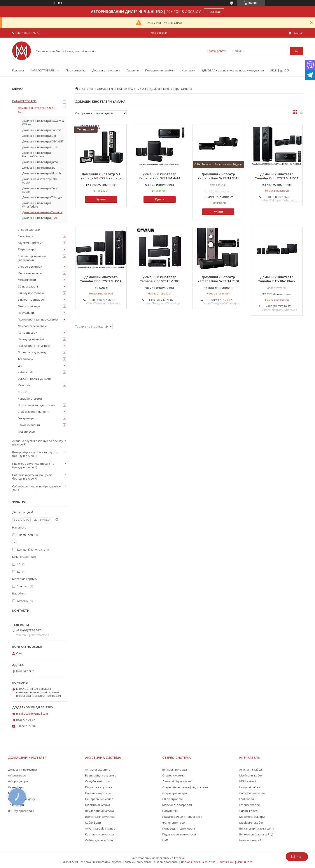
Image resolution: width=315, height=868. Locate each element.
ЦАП (21, 366)
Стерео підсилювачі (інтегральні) (32, 258)
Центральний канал (99, 799)
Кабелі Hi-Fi (25, 372)
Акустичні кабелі (251, 769)
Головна (18, 70)
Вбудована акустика (100, 811)
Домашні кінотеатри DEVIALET (43, 141)
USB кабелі (247, 799)
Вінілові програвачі (31, 300)
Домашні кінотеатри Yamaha (42, 212)
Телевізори (26, 359)
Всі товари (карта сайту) (256, 834)
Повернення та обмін (160, 70)
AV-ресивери (27, 249)
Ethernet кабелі (250, 805)
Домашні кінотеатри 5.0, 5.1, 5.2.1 (122, 89)
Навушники (26, 313)
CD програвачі (28, 286)
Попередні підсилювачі (179, 828)
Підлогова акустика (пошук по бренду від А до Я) (33, 465)
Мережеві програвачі (177, 805)
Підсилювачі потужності (34, 346)
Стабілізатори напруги (34, 412)
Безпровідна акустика (101, 775)
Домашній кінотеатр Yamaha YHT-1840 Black (277, 279)
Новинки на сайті (251, 840)
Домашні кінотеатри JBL (39, 168)
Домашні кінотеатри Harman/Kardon (36, 154)
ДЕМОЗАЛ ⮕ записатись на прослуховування (233, 70)
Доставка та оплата (106, 70)
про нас (214, 12)
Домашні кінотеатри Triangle (42, 197)
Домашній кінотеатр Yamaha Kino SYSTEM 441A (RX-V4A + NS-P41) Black (160, 178)
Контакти (188, 70)
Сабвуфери (93, 823)
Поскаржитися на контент (198, 862)
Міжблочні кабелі (251, 775)
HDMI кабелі (248, 781)
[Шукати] (296, 51)
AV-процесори (18, 781)
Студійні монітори (98, 781)
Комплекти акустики (99, 834)
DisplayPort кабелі (252, 823)
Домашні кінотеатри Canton (42, 130)
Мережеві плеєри (30, 273)
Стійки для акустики (99, 840)
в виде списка (301, 113)
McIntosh (24, 385)
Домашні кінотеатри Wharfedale (36, 205)
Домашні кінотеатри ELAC (40, 218)
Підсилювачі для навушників (38, 319)
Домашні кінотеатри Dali (39, 136)
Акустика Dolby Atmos (100, 828)
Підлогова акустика (99, 787)
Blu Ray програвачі (31, 293)
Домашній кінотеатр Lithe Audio (40, 181)
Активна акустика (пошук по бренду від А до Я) (38, 443)
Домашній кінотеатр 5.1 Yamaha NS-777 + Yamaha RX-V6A (101, 178)
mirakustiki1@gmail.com (32, 714)
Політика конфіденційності (235, 862)
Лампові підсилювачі (32, 326)
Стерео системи (29, 230)
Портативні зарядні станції (37, 405)
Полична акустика (98, 793)
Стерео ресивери (30, 267)
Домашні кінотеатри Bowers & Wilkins (43, 123)
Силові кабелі (249, 811)
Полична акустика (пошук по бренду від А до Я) (32, 477)
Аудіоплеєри (26, 431)
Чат (297, 857)
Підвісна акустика (98, 805)
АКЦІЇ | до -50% (280, 70)
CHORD (23, 392)
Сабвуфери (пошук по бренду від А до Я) (37, 488)
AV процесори (27, 333)
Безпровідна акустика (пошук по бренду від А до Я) (35, 454)
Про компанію (76, 70)
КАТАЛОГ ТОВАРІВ (43, 70)
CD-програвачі (172, 799)
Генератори (26, 418)
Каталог (87, 89)
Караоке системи (30, 398)
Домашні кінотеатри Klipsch (41, 173)
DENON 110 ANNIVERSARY (35, 379)
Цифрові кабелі (250, 787)
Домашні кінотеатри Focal (40, 147)
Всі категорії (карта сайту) (257, 828)
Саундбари (25, 236)
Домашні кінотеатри (22, 769)
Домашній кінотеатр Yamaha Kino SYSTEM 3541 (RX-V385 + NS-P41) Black (218, 178)
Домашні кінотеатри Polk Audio (40, 190)
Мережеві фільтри (252, 817)
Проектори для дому (32, 352)
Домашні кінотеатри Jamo (40, 162)
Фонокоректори (29, 306)
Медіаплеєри (27, 280)
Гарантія (133, 70)
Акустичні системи (31, 243)
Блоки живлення (29, 425)
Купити (101, 199)
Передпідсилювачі (31, 339)
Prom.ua (179, 858)
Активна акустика (98, 769)
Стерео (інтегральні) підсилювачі (185, 787)
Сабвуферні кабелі (252, 793)
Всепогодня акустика (100, 817)
